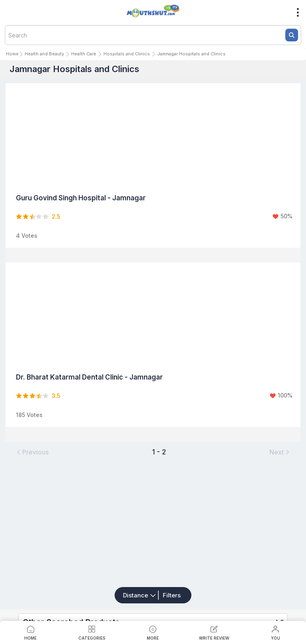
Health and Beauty (44, 54)
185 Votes (29, 415)
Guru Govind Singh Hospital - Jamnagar (81, 198)
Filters (172, 595)
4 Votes (27, 236)
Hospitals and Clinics (127, 54)
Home (12, 54)
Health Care (84, 54)
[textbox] (153, 35)
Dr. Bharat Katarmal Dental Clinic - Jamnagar (89, 377)
